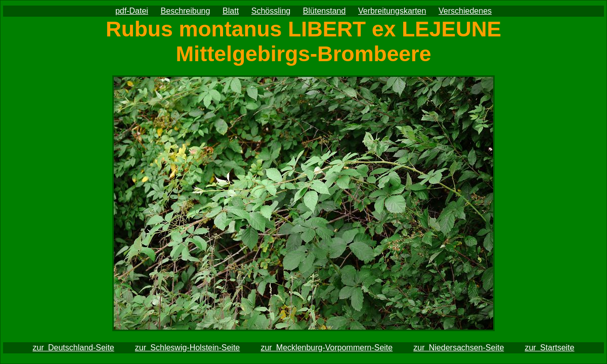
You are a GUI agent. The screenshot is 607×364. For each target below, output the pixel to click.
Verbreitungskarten (392, 11)
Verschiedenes (465, 11)
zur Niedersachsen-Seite (459, 348)
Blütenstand (324, 11)
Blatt (231, 11)
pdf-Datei (132, 11)
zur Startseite (549, 348)
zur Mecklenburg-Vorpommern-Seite (327, 348)
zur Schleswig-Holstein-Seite (187, 348)
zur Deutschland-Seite (74, 348)
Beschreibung (186, 11)
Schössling (271, 11)
